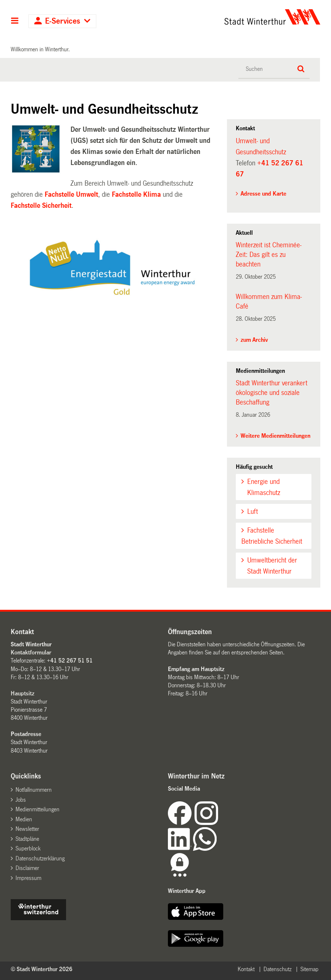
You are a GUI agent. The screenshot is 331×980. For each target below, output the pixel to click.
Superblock (28, 848)
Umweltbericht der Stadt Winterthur (272, 566)
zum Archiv (254, 340)
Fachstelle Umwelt (71, 195)
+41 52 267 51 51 (70, 661)
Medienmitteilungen (37, 809)
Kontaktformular (31, 652)
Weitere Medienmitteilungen (275, 436)
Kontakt (246, 969)
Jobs (21, 800)
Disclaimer (27, 868)
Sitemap (309, 969)
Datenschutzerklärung (40, 858)
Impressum (28, 878)
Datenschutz (277, 969)
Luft (253, 512)
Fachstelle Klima (137, 195)
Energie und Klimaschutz (264, 487)
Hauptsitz (23, 693)
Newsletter (27, 829)
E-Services (63, 21)
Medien (24, 819)
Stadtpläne (27, 839)
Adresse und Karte (263, 194)
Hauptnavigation (15, 21)
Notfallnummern (34, 790)
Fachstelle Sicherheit (41, 206)
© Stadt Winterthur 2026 (42, 969)
